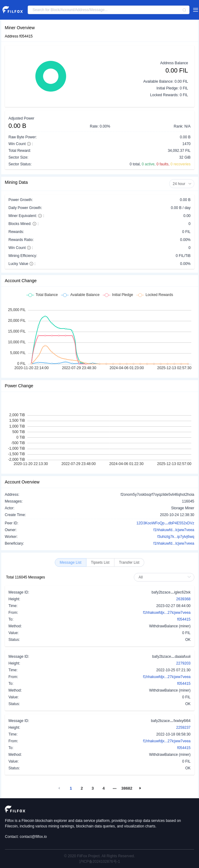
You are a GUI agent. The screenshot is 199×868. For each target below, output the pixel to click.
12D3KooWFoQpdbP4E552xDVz (165, 523)
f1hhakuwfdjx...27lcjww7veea (167, 613)
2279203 (183, 663)
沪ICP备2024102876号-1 (99, 862)
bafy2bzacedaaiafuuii (171, 656)
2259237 (183, 728)
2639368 (183, 599)
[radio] (71, 562)
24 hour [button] (182, 184)
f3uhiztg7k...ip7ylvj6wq (176, 537)
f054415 (184, 619)
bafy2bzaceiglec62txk (171, 592)
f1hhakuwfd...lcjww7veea (174, 530)
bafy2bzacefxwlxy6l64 (171, 720)
